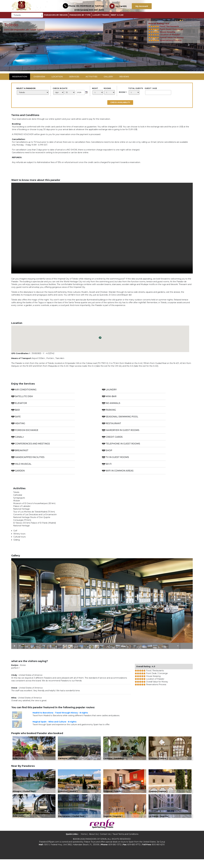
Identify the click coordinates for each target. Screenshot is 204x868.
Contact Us (105, 843)
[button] (15, 45)
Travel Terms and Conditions (125, 843)
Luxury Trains (101, 15)
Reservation (20, 77)
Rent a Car (117, 15)
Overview (39, 77)
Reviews (124, 77)
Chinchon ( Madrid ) (68, 797)
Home (84, 843)
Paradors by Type (80, 15)
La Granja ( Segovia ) (159, 825)
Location (57, 77)
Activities (91, 77)
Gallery (108, 77)
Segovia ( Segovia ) (113, 825)
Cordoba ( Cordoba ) (114, 761)
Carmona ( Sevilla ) (67, 761)
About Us (93, 843)
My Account (142, 6)
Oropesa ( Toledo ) (113, 797)
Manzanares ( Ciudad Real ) (72, 825)
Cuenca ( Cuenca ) (158, 761)
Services (74, 77)
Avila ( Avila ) (19, 761)
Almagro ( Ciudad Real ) (24, 797)
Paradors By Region (56, 15)
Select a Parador (32, 91)
